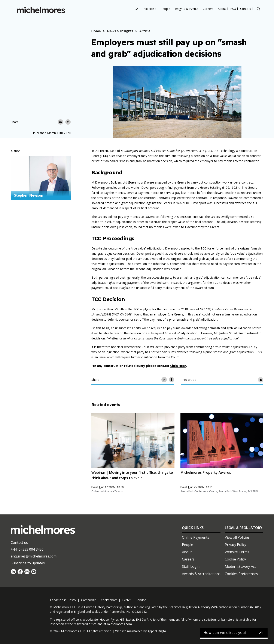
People (165, 9)
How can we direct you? (225, 633)
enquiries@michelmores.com (34, 556)
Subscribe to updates (28, 563)
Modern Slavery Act (240, 566)
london (141, 600)
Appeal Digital (157, 631)
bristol (72, 600)
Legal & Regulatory (243, 528)
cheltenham (109, 600)
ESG (233, 9)
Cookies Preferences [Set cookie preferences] (241, 574)
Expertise (150, 9)
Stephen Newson (29, 195)
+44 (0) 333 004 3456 (27, 549)
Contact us (19, 542)
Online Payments (196, 537)
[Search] (259, 9)
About (222, 9)
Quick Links (193, 528)
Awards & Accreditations (201, 574)
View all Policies (237, 537)
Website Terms (237, 552)
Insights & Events (186, 9)
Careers (208, 9)
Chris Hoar (178, 366)
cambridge (89, 600)
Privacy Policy (235, 545)
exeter (127, 600)
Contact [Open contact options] (246, 9)
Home (137, 9)
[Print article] (261, 380)
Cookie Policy (235, 559)
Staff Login (191, 566)
